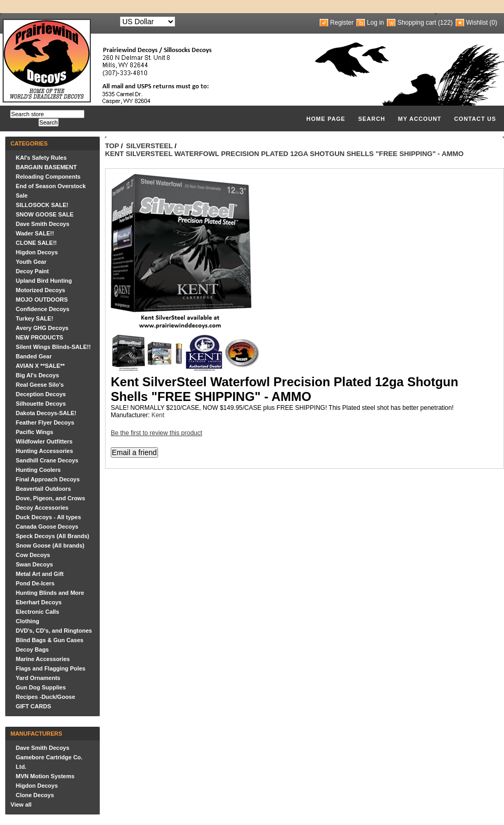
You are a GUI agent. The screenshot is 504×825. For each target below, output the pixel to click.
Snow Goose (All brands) (50, 545)
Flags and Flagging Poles (51, 668)
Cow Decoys (33, 555)
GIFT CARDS (33, 706)
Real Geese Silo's (40, 385)
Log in (376, 23)
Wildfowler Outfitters (44, 441)
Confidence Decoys (43, 309)
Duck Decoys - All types (48, 517)
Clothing (28, 621)
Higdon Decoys (37, 252)
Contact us (475, 119)
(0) (493, 23)
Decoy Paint (32, 271)
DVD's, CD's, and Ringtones (54, 631)
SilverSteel (149, 146)
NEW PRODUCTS (39, 337)
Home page (326, 119)
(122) (445, 23)
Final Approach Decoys (48, 479)
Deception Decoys (41, 394)
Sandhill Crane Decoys (47, 460)
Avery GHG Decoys (42, 328)
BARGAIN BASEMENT (46, 167)
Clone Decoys (35, 795)
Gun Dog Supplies (41, 687)
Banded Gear (34, 356)
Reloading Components (48, 177)
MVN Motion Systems (45, 776)
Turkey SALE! (34, 318)
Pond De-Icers (35, 583)
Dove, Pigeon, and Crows (50, 498)
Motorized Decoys (40, 290)
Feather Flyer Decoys (45, 422)
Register (342, 23)
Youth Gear (31, 262)
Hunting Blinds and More (50, 593)
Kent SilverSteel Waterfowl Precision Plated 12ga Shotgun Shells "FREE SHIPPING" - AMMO (284, 154)
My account (420, 119)
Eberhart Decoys (39, 602)
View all (21, 805)
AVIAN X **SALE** (40, 366)
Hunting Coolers (38, 470)
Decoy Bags (32, 649)
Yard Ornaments (38, 678)
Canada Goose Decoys (47, 527)
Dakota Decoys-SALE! (46, 413)
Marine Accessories (43, 659)
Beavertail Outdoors (43, 489)
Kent (158, 415)
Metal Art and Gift (40, 574)
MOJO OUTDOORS (42, 300)
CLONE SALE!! (36, 243)
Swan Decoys (34, 564)
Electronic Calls (38, 612)
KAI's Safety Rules (41, 158)
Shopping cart (417, 23)
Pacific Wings (34, 432)
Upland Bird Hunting (44, 281)
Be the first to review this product (156, 433)
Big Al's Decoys (37, 375)
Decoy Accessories (42, 508)
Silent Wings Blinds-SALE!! (53, 347)
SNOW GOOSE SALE (45, 214)
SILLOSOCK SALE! (42, 205)
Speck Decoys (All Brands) (52, 536)
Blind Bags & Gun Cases (50, 640)
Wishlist (477, 23)
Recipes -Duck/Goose (45, 697)
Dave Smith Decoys (43, 224)
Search (372, 119)
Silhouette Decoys (41, 404)
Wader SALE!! (35, 233)
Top (112, 146)
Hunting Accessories (44, 451)
